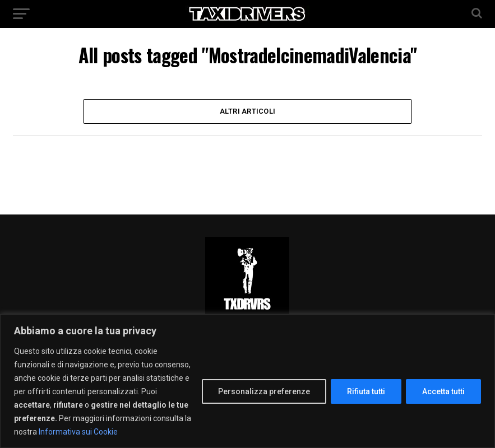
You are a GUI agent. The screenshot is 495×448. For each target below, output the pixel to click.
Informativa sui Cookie (78, 432)
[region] (247, 381)
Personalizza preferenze (264, 391)
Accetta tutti (443, 391)
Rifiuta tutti (366, 391)
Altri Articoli (248, 111)
